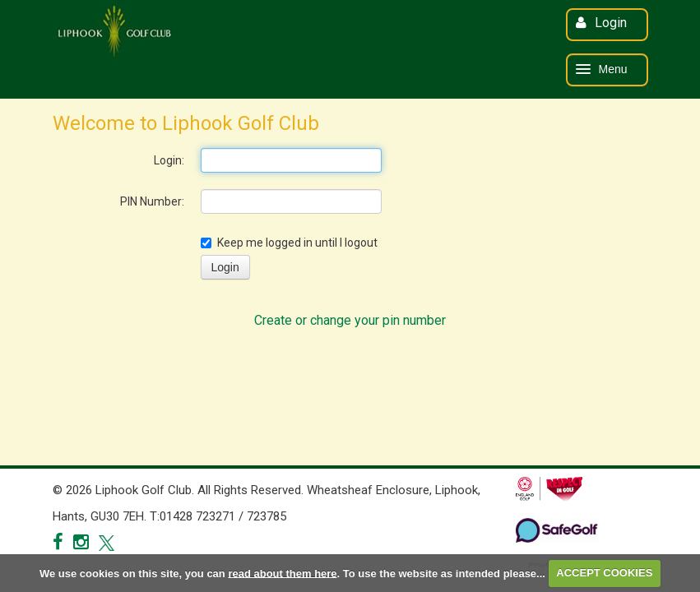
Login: (169, 160)
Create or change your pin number (350, 320)
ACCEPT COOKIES (604, 573)
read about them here (282, 573)
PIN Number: (152, 201)
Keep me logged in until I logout (289, 243)
